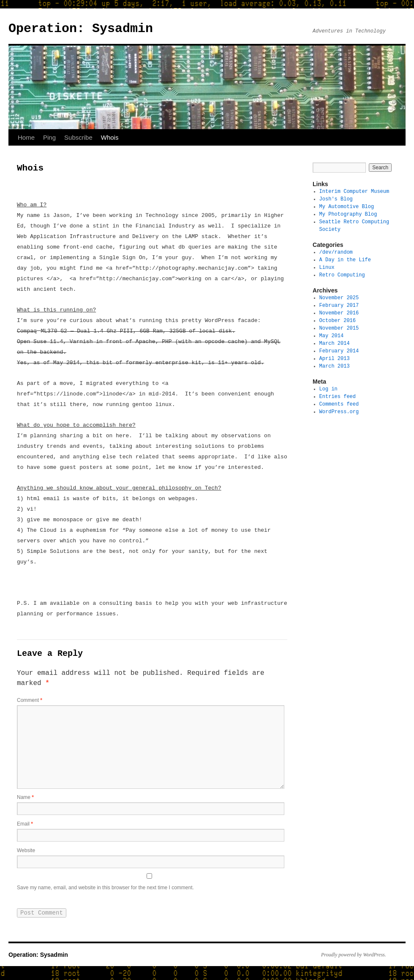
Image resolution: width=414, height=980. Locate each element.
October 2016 (338, 321)
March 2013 (335, 366)
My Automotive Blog (347, 207)
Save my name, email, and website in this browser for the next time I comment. (105, 892)
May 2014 (332, 336)
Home (26, 137)
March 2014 (335, 343)
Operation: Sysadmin (81, 28)
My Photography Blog (348, 214)
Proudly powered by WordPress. (354, 960)
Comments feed (339, 404)
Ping (49, 137)
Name (25, 799)
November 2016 (339, 313)
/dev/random (336, 252)
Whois (110, 137)
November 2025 (339, 298)
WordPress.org (339, 412)
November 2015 (339, 328)
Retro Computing (342, 275)
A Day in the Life (345, 260)
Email (25, 826)
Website (26, 853)
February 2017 (339, 305)
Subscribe (78, 137)
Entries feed (338, 397)
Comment (30, 701)
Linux (327, 267)
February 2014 (339, 351)
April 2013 (335, 359)
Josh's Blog (336, 199)
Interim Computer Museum (354, 191)
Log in (328, 389)
